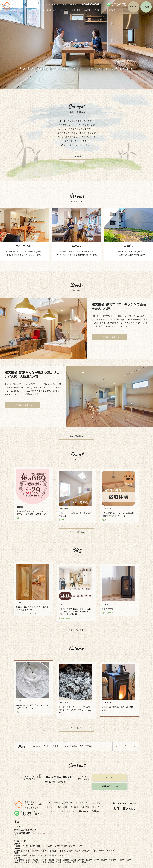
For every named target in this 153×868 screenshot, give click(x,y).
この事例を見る (109, 339)
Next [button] (126, 740)
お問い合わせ (83, 805)
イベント (123, 10)
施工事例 (87, 10)
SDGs (56, 4)
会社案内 (98, 10)
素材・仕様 (76, 10)
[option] (76, 45)
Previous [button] (117, 740)
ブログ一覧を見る (76, 628)
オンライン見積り (69, 4)
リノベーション (83, 796)
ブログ (48, 4)
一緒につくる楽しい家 (48, 10)
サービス (64, 10)
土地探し (50, 800)
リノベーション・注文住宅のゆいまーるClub (15, 6)
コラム (39, 4)
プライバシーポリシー (94, 865)
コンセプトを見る (76, 156)
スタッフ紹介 (110, 10)
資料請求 (146, 7)
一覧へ (134, 740)
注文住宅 (96, 796)
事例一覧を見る (76, 438)
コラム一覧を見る (76, 722)
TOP (34, 10)
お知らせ (70, 805)
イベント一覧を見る (76, 532)
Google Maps (39, 827)
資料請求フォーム (110, 780)
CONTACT (134, 7)
